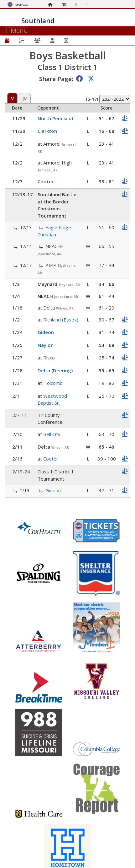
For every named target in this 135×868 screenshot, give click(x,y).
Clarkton (47, 131)
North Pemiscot (56, 118)
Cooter (46, 181)
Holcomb (53, 383)
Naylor (45, 345)
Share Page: (56, 79)
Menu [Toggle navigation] (16, 31)
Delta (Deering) (55, 370)
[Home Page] (52, 5)
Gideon (46, 332)
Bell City (52, 434)
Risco (49, 358)
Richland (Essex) (61, 320)
